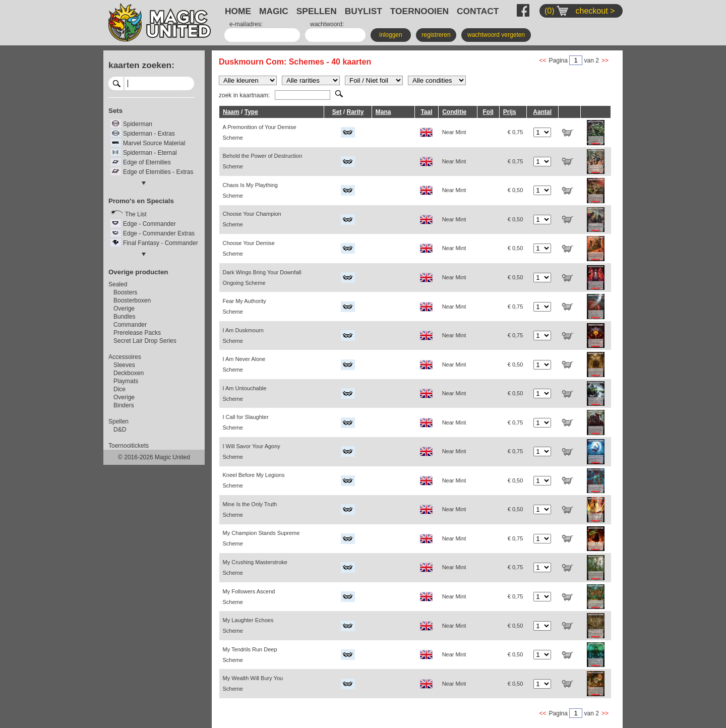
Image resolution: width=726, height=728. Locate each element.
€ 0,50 (516, 190)
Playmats (126, 381)
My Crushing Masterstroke (255, 567)
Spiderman (138, 124)
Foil (488, 112)
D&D (120, 430)
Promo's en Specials (141, 201)
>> (605, 60)
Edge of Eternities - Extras (158, 172)
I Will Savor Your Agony (252, 451)
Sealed (118, 284)
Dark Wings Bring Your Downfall (262, 278)
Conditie (454, 112)
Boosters (125, 292)
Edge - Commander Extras (159, 233)
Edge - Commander (149, 224)
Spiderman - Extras (149, 134)
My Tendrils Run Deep (250, 655)
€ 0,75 (516, 132)
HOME (238, 11)
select (190, 83)
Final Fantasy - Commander (161, 243)
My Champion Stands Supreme (261, 538)
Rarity (355, 112)
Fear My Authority (245, 306)
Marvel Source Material (154, 143)
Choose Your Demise (249, 248)
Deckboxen (129, 373)
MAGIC (274, 11)
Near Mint (454, 132)
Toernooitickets (129, 446)
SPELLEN (317, 11)
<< (543, 60)
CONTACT (478, 11)
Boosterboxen (132, 300)
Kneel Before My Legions (254, 480)
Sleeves (124, 365)
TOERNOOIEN (419, 11)
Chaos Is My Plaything (250, 190)
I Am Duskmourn (243, 336)
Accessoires (125, 357)
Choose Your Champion (252, 219)
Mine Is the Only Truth (250, 509)
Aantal (542, 112)
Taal (426, 112)
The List (136, 214)
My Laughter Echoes (248, 625)
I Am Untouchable (245, 393)
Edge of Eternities (147, 162)
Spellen (118, 421)
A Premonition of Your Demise (260, 132)
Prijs (510, 112)
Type (251, 112)
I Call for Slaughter (246, 422)
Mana (383, 112)
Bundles (124, 317)
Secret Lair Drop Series (145, 341)
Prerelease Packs (137, 333)
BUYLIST (364, 11)
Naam (231, 112)
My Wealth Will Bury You (253, 683)
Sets (115, 111)
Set (337, 112)
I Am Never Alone (244, 364)
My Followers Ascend (249, 597)
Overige (124, 309)
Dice (119, 389)
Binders (124, 405)
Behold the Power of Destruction (263, 161)
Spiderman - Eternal (150, 153)
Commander (130, 325)
